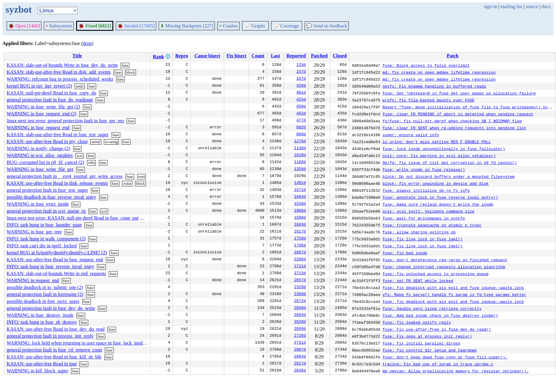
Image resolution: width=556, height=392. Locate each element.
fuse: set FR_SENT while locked (418, 281)
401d (301, 93)
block (131, 72)
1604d (300, 197)
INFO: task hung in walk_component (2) (46, 239)
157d (301, 72)
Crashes (228, 26)
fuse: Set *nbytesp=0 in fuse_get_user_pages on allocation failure (459, 93)
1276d (300, 142)
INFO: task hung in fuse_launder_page (44, 225)
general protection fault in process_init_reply (50, 336)
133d (301, 65)
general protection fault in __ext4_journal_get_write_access (65, 176)
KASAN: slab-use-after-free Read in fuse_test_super (58, 135)
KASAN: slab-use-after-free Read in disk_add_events (59, 72)
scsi (80, 156)
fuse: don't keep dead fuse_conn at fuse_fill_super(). (445, 357)
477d (301, 121)
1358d (300, 169)
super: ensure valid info (411, 135)
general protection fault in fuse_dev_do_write (51, 308)
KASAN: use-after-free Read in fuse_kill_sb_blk (54, 357)
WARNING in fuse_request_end (38, 128)
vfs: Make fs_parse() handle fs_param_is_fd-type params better (454, 294)
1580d (300, 218)
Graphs (255, 26)
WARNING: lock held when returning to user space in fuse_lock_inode (76, 343)
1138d (300, 149)
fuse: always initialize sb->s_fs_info (426, 190)
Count (258, 56)
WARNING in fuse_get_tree (34, 232)
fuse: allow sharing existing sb (419, 232)
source (532, 6)
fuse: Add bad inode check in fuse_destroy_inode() (440, 315)
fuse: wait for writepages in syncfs (424, 218)
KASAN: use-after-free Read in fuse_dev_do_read (56, 329)
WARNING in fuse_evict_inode (38, 204)
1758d (300, 239)
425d (301, 100)
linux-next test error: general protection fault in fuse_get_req (65, 121)
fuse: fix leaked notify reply (417, 322)
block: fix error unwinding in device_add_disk (436, 183)
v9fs (91, 163)
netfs (80, 86)
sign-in (490, 6)
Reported (296, 56)
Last (275, 56)
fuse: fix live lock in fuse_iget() (423, 239)
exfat (127, 183)
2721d (300, 267)
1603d (300, 225)
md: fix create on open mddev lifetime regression (439, 72)
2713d (300, 274)
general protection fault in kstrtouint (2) (45, 294)
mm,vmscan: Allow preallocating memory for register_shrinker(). (456, 371)
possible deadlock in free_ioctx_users (43, 301)
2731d (300, 343)
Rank (158, 57)
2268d (300, 260)
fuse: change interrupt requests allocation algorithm (444, 267)
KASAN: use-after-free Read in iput (42, 364)
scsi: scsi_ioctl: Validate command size (428, 211)
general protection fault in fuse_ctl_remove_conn (54, 350)
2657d (300, 281)
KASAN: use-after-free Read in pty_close (47, 141)
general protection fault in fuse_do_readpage (50, 100)
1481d (300, 183)
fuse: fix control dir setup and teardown (430, 350)
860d (301, 135)
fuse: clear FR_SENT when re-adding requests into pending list (454, 128)
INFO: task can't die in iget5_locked (42, 246)
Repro (182, 56)
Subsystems (59, 26)
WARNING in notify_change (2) (38, 148)
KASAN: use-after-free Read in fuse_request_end (55, 260)
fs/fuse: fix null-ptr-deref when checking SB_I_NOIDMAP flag (452, 121)
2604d (300, 315)
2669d (300, 329)
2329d (300, 288)
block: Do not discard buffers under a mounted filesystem (449, 176)
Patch (453, 56)
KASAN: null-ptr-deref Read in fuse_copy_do (52, 93)
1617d (300, 232)
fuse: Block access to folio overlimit (426, 65)
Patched (319, 56)
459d (301, 107)
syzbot (19, 9)
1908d (300, 211)
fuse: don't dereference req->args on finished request (445, 260)
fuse (125, 65)
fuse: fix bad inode (405, 253)
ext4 (141, 177)
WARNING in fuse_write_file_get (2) (43, 107)
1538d (300, 204)
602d (301, 128)
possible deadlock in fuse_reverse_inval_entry (51, 197)
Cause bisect (207, 56)
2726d (300, 336)
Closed (340, 56)
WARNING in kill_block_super (37, 371)
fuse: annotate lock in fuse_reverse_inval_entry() (440, 197)
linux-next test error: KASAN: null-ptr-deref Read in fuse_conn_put (73, 218)
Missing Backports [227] (187, 26)
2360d (300, 294)
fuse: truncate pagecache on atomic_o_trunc (432, 225)
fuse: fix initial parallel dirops (421, 343)
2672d (300, 301)
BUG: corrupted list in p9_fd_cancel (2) (45, 162)
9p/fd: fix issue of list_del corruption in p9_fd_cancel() (450, 162)
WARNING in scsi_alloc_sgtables (40, 155)
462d (301, 114)
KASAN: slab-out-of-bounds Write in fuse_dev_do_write (62, 65)
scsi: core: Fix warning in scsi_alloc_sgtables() (439, 156)
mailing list (511, 6)
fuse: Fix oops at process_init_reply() (427, 336)
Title (77, 56)
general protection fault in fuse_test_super (47, 190)
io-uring (112, 142)
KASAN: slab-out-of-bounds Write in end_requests (56, 273)
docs (546, 6)
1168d (300, 162)
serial (96, 142)
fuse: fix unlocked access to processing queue (436, 274)
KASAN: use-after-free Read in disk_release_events (57, 183)
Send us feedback (327, 26)
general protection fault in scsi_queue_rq (46, 211)
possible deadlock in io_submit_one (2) (45, 287)
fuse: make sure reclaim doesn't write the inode (438, 204)
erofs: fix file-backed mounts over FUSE (428, 100)
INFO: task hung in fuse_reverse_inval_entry (50, 267)
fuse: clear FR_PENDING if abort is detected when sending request (458, 114)
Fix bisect (236, 56)
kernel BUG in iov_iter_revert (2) (39, 86)
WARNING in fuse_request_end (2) (42, 114)
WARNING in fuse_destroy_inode (40, 315)
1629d (300, 156)
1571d (300, 190)
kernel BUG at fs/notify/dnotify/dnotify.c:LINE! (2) (57, 253)
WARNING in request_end (33, 280)
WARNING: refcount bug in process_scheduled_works (60, 79)
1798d (300, 246)
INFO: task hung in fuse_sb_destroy (42, 322)
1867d (300, 253)
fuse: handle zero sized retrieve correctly (432, 308)
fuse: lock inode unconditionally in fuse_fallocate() (444, 149)
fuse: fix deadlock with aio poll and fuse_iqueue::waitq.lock (453, 288)
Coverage (287, 26)
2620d (300, 322)
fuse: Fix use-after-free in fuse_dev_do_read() (437, 329)
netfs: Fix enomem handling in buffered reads (434, 86)
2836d (300, 371)
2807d (300, 350)
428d (301, 86)
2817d (300, 364)
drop (87, 43)
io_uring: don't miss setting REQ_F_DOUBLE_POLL (437, 142)
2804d (300, 357)
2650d (300, 308)
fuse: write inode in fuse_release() (424, 169)
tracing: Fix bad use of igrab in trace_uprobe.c (438, 364)
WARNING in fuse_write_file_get (40, 169)
